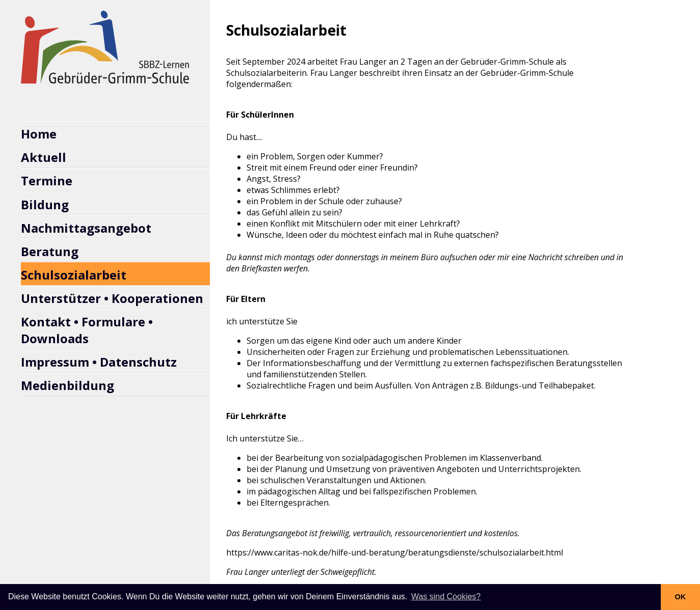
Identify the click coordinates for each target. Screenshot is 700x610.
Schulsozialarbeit (74, 275)
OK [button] (681, 597)
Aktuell (44, 157)
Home (39, 134)
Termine (47, 181)
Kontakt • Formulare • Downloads (87, 330)
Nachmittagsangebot (86, 228)
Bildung (45, 204)
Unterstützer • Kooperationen (112, 298)
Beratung (50, 251)
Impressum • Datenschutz (99, 362)
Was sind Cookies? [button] (446, 597)
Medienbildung (68, 385)
